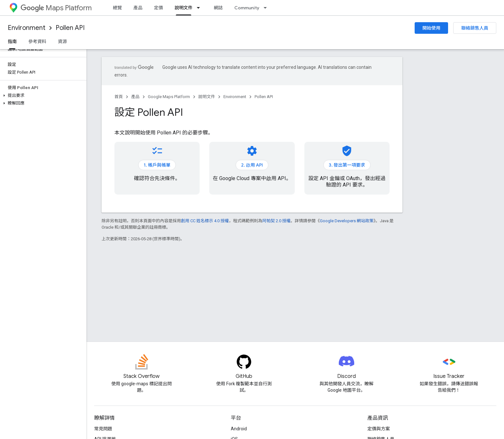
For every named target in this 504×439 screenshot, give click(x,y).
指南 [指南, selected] (12, 41)
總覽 (117, 8)
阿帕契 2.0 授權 (276, 221)
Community (247, 8)
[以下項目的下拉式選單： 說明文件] (200, 8)
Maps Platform (56, 8)
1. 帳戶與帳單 (157, 165)
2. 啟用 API (252, 165)
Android (239, 429)
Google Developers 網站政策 (347, 221)
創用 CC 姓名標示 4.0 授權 (205, 221)
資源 (62, 41)
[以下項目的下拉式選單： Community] (267, 8)
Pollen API (70, 28)
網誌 (218, 8)
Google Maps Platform (169, 97)
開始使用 (431, 28)
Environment (27, 28)
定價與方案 (379, 429)
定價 (158, 8)
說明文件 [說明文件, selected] (184, 8)
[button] (42, 96)
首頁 (119, 97)
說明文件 (207, 97)
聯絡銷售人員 (475, 28)
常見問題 (103, 429)
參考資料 (37, 41)
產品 (138, 8)
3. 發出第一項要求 (347, 165)
